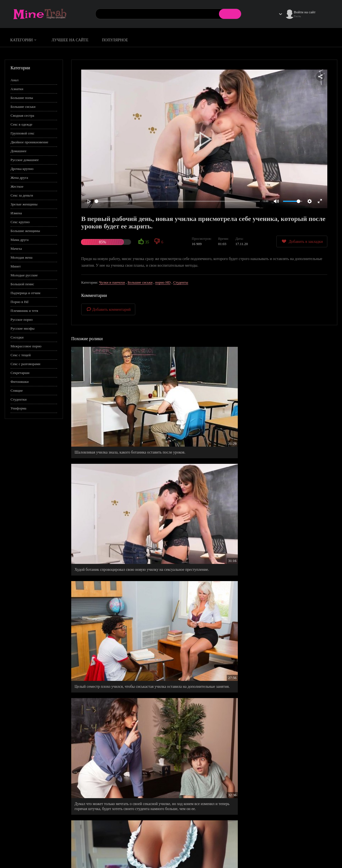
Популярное (115, 40)
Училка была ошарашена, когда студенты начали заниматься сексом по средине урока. (111, 724)
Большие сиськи (23, 107)
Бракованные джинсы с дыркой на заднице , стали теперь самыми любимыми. (111, 651)
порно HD (163, 282)
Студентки (19, 399)
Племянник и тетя (24, 311)
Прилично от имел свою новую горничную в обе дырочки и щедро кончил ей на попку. (202, 484)
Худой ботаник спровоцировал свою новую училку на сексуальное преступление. (201, 406)
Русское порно (22, 320)
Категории (24, 40)
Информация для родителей (316, 847)
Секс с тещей (21, 355)
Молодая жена (21, 257)
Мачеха (16, 249)
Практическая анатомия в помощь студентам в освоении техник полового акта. (203, 724)
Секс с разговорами (25, 364)
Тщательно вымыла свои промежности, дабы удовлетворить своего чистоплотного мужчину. (113, 802)
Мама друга (20, 240)
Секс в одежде (21, 124)
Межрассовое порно (26, 346)
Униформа (18, 408)
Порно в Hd (19, 302)
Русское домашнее (25, 160)
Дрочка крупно (22, 169)
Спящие (17, 390)
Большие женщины (25, 231)
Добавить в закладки (302, 241)
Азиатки (17, 89)
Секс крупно (20, 222)
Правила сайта (272, 847)
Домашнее (19, 151)
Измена (16, 213)
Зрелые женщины (24, 204)
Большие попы (22, 98)
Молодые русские (24, 275)
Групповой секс (22, 133)
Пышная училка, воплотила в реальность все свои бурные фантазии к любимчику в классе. (293, 484)
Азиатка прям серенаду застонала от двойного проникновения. (203, 651)
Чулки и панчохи (112, 282)
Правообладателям (275, 853)
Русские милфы (22, 328)
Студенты (181, 282)
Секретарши (20, 373)
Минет (16, 266)
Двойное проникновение (29, 142)
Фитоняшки (20, 382)
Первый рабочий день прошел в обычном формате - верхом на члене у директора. (290, 651)
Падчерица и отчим (25, 293)
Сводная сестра (22, 115)
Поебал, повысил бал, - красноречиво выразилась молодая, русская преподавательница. (286, 726)
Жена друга (19, 178)
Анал (15, 80)
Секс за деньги (22, 195)
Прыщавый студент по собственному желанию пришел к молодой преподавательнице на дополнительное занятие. (203, 570)
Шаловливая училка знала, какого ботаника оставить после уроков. (110, 406)
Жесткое (17, 186)
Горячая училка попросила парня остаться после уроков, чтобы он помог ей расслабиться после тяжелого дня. (294, 570)
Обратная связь (306, 853)
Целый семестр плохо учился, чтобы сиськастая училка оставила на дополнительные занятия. (286, 408)
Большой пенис (22, 284)
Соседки (17, 337)
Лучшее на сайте (70, 40)
